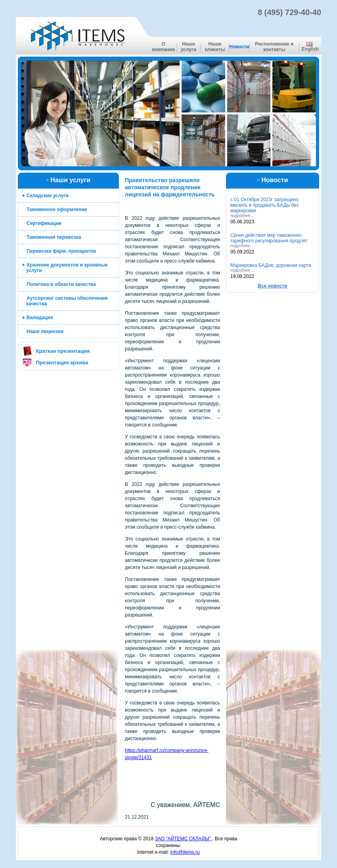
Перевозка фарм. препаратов (61, 251)
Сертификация (44, 223)
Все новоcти (272, 286)
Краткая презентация (63, 351)
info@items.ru (185, 852)
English (310, 47)
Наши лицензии (45, 331)
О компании (163, 47)
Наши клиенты (215, 47)
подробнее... (242, 216)
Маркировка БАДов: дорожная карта (271, 265)
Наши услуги (189, 47)
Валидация (40, 318)
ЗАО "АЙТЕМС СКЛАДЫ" (184, 839)
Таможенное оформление (57, 209)
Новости (239, 47)
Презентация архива (62, 363)
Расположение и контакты (274, 47)
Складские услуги (48, 196)
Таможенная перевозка (54, 237)
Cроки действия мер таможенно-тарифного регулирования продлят (269, 238)
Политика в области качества (61, 284)
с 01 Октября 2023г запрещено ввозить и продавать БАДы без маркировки (264, 205)
